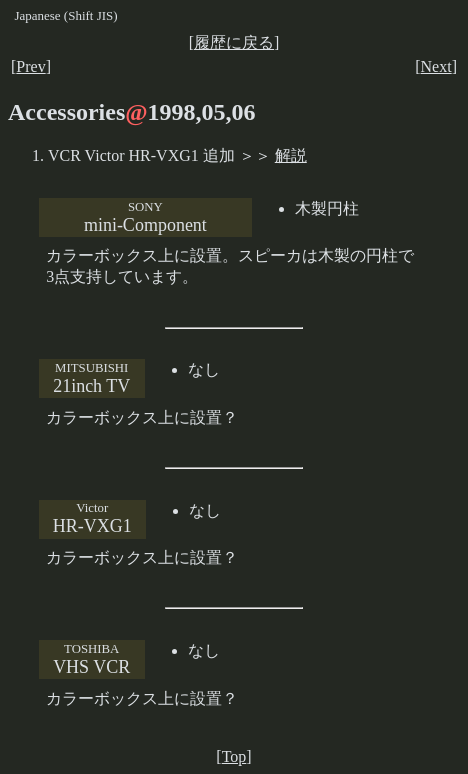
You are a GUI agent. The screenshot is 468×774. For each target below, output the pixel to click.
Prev (30, 66)
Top (234, 756)
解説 (291, 155)
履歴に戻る (234, 42)
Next (436, 66)
